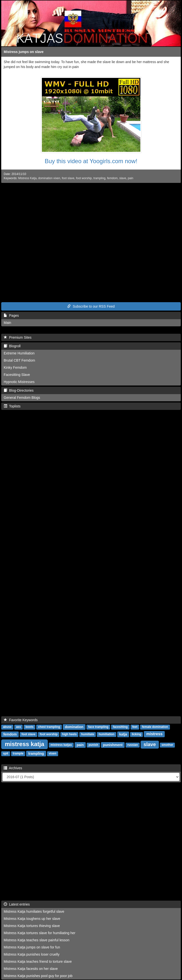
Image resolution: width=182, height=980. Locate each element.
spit (6, 754)
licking (136, 735)
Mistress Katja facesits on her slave (31, 969)
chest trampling (49, 727)
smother (167, 745)
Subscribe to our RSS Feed (91, 306)
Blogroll (12, 346)
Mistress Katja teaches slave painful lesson (37, 940)
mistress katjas (61, 745)
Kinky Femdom (15, 367)
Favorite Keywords (21, 720)
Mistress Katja (27, 178)
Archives (13, 768)
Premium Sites (18, 337)
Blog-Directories (19, 390)
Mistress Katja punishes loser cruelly (32, 954)
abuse (7, 727)
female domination (155, 727)
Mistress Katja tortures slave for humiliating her (40, 933)
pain (131, 178)
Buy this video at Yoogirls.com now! (91, 161)
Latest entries (17, 904)
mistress (154, 734)
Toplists (12, 406)
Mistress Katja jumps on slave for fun (32, 947)
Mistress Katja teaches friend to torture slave (38, 962)
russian (133, 745)
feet (135, 727)
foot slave (68, 178)
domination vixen (49, 178)
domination (74, 727)
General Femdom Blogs (22, 398)
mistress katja (24, 744)
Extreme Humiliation (19, 353)
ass (18, 727)
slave (123, 178)
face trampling (98, 727)
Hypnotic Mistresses (19, 382)
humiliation (106, 735)
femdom (112, 178)
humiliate (88, 735)
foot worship (84, 178)
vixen (53, 754)
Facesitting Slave (17, 375)
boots (29, 727)
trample (18, 754)
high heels (69, 735)
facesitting (120, 727)
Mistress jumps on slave (24, 52)
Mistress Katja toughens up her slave (32, 919)
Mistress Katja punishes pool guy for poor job (38, 976)
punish (93, 745)
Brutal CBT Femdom (19, 360)
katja (123, 734)
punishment (113, 745)
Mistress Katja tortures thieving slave (32, 926)
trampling (99, 178)
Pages (11, 315)
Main (7, 323)
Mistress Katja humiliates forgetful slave (34, 911)
